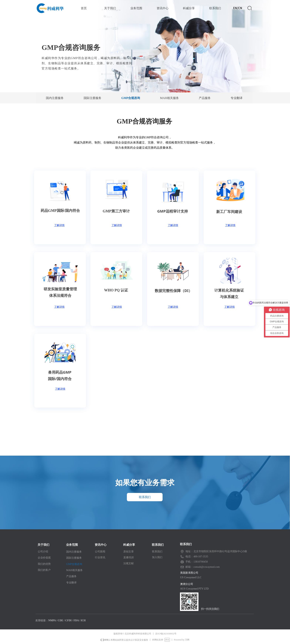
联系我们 (215, 8)
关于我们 (110, 8)
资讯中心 (163, 8)
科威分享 (189, 8)
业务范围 (136, 8)
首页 (84, 8)
